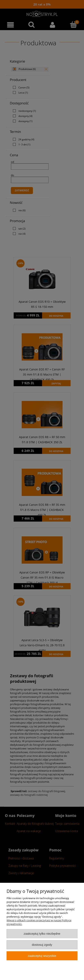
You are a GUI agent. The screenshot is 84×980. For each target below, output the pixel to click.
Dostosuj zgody (42, 945)
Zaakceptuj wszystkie (42, 956)
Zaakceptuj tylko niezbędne (42, 934)
